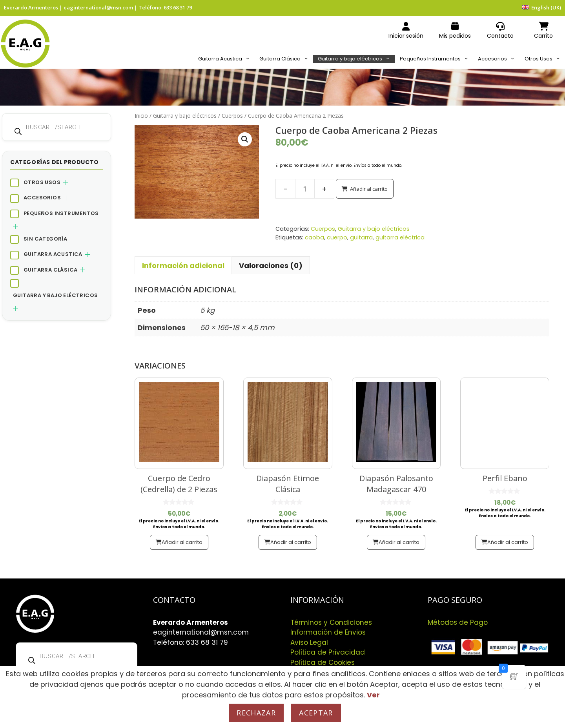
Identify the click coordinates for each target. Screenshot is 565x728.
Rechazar (256, 713)
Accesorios (499, 59)
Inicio (141, 116)
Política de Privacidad (328, 652)
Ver (373, 695)
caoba (314, 237)
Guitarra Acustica (226, 59)
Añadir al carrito (369, 189)
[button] (245, 139)
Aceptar (316, 713)
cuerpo (337, 237)
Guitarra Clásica (286, 59)
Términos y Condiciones (331, 622)
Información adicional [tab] (183, 265)
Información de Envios (328, 632)
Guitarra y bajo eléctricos (356, 59)
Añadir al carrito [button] (182, 542)
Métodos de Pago (458, 622)
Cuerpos (232, 116)
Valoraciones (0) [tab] (271, 265)
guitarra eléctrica (400, 237)
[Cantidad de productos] (305, 189)
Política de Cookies (323, 662)
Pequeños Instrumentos (437, 59)
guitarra (361, 237)
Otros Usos (545, 59)
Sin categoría (45, 239)
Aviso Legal (309, 642)
